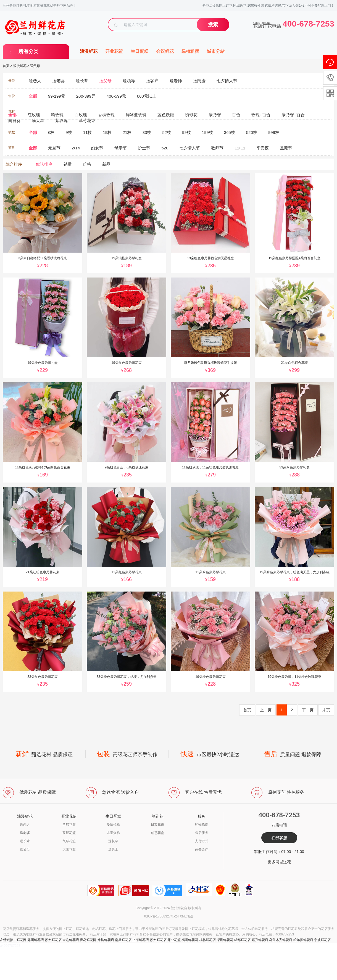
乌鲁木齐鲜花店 (281, 940)
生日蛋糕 (139, 51)
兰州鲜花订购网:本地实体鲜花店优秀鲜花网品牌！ (40, 6)
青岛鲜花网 (88, 940)
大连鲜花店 (71, 940)
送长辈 (25, 841)
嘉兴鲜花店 (260, 940)
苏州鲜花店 (53, 940)
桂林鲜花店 (207, 940)
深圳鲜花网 (225, 940)
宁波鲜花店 (322, 940)
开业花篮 (114, 51)
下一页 (308, 710)
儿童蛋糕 (113, 833)
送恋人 (25, 825)
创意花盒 (157, 833)
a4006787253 (10, 946)
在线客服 (279, 838)
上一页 (266, 710)
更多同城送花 (279, 862)
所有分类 (28, 51)
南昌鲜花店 (123, 940)
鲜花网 (22, 940)
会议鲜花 (165, 51)
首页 (6, 66)
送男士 (113, 849)
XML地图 (187, 916)
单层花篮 (69, 825)
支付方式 (202, 841)
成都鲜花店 (242, 940)
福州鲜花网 (190, 940)
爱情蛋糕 (113, 825)
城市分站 (216, 51)
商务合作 (202, 849)
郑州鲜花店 (36, 940)
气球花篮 (69, 841)
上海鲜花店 (141, 940)
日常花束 (157, 825)
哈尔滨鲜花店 (303, 940)
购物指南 (202, 825)
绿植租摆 (190, 51)
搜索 (213, 25)
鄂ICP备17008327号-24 (161, 916)
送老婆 (25, 833)
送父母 (35, 66)
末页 (326, 710)
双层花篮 (69, 833)
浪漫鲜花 (89, 51)
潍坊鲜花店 (106, 940)
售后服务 (202, 833)
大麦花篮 (69, 849)
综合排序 (14, 164)
